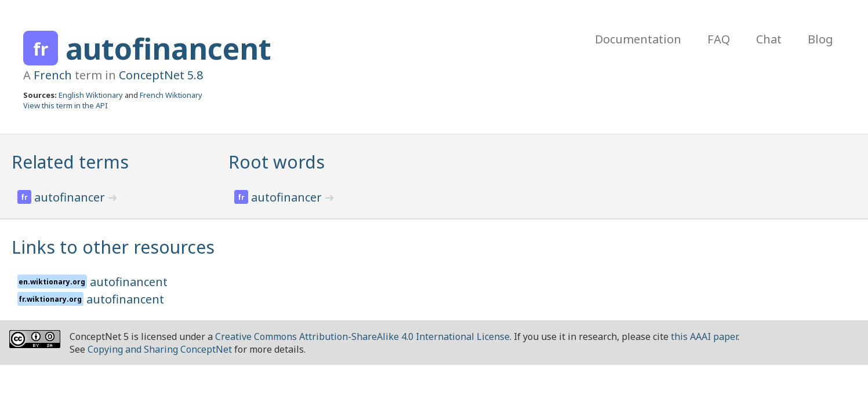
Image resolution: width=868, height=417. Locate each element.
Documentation (638, 39)
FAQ (719, 39)
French (53, 75)
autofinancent (168, 49)
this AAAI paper (704, 336)
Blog (820, 39)
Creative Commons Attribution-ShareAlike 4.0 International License (362, 336)
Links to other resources (113, 247)
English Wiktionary (91, 95)
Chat (769, 39)
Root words (277, 162)
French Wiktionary (171, 95)
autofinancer (71, 197)
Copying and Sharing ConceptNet (160, 349)
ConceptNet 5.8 (161, 75)
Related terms (70, 162)
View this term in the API (66, 105)
